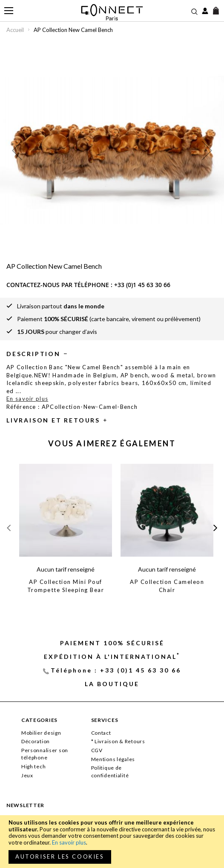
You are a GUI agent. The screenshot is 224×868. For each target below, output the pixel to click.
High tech (33, 766)
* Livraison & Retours (118, 741)
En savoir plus (69, 842)
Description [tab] (33, 354)
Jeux (27, 775)
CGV (97, 750)
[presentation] (215, 528)
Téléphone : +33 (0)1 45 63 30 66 (116, 670)
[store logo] (112, 12)
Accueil (15, 30)
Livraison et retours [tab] (53, 420)
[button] (17, 150)
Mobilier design (41, 733)
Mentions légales (113, 759)
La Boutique (112, 684)
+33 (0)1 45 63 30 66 (142, 285)
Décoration (36, 741)
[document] (112, 842)
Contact (101, 733)
